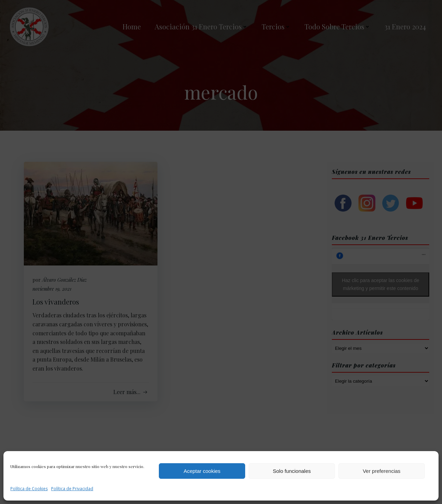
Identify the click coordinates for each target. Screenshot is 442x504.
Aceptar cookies (202, 471)
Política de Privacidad (72, 489)
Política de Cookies (29, 489)
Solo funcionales (292, 471)
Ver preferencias (381, 471)
